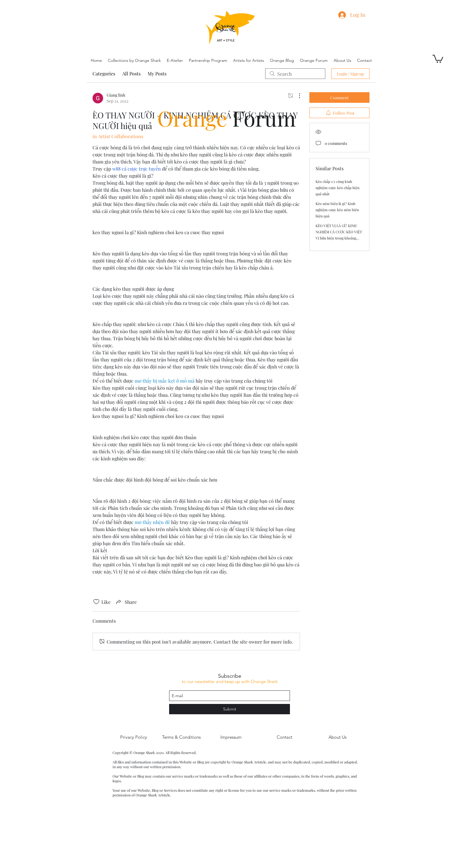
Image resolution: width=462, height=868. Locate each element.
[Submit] (230, 709)
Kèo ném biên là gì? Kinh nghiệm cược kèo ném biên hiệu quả (337, 210)
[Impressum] (231, 737)
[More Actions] (296, 96)
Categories (104, 73)
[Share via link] (126, 602)
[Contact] (284, 737)
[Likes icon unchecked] (96, 602)
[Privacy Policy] (133, 737)
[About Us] (337, 737)
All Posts (131, 73)
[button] (438, 58)
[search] (295, 74)
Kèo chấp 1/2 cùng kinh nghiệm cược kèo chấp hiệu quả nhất (338, 188)
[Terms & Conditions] (181, 737)
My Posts (157, 73)
